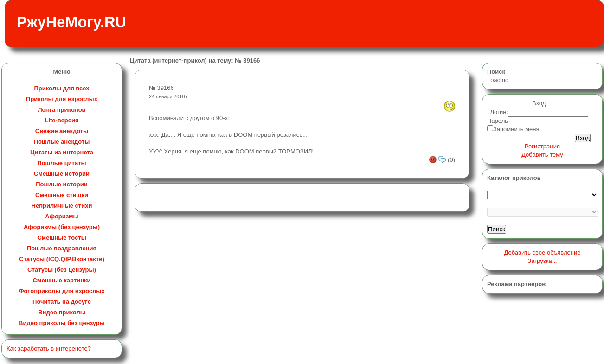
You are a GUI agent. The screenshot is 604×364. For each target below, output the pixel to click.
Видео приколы (62, 312)
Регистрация (542, 146)
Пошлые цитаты (61, 163)
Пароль (498, 121)
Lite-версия (61, 120)
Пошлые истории (62, 184)
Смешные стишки (62, 195)
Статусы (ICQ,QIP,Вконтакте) (61, 259)
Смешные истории (62, 174)
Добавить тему (542, 155)
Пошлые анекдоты (62, 142)
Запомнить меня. (517, 129)
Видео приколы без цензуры (62, 323)
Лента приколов (61, 110)
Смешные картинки (61, 280)
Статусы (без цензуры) (62, 270)
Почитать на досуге (62, 302)
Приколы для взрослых (62, 99)
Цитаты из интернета (62, 152)
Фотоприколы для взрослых (61, 291)
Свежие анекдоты (62, 131)
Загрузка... (542, 261)
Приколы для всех (61, 88)
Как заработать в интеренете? (49, 348)
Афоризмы (61, 216)
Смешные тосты (62, 238)
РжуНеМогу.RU (71, 22)
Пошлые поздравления (62, 248)
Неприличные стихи (62, 206)
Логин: (499, 112)
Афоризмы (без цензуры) (62, 227)
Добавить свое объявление (543, 252)
